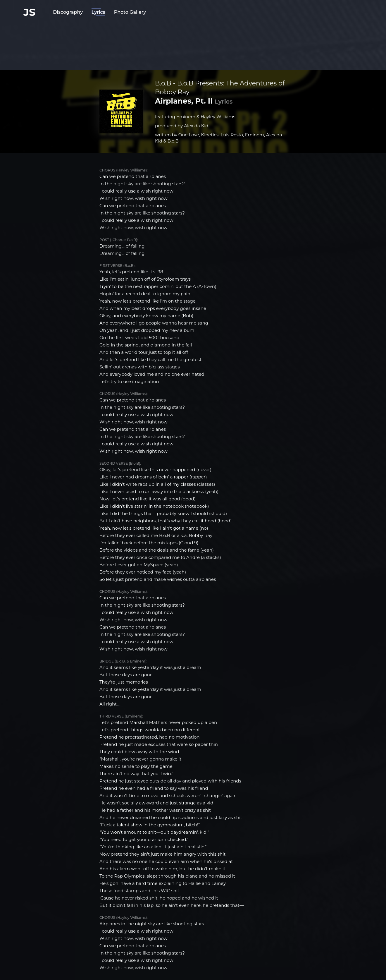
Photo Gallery (130, 12)
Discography (68, 12)
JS (29, 12)
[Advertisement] (193, 42)
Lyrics (98, 12)
